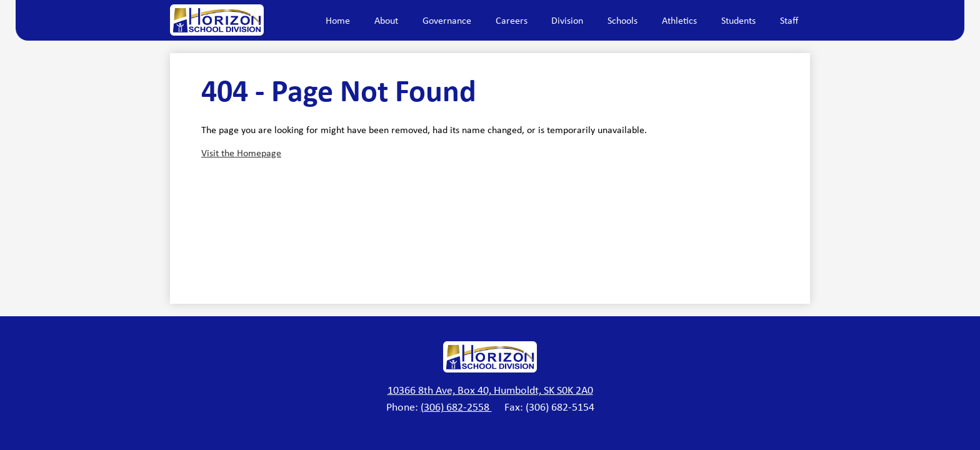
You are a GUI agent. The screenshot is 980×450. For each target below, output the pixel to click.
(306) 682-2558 (456, 407)
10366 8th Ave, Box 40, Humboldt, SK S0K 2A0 (490, 390)
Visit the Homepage (241, 153)
